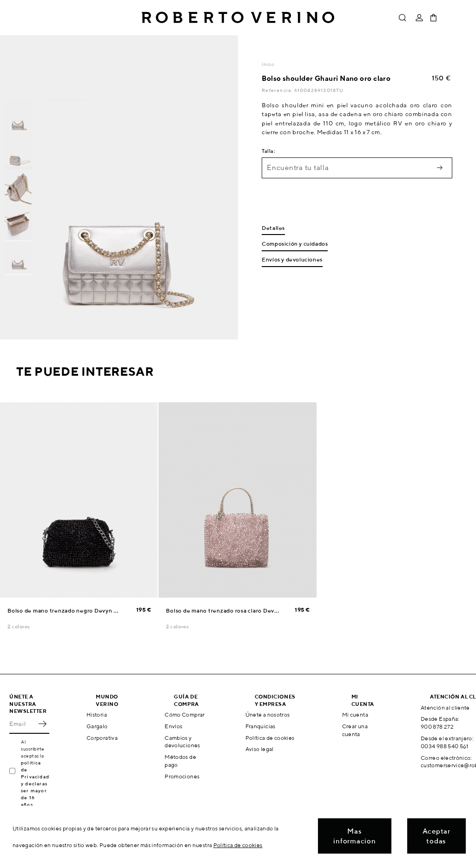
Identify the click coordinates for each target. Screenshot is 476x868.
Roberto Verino (238, 18)
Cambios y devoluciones (182, 742)
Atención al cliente (445, 708)
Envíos (173, 726)
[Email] (22, 724)
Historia (97, 715)
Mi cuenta (355, 715)
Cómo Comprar (185, 715)
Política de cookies (270, 738)
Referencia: (278, 90)
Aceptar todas (436, 836)
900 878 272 (437, 727)
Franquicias (261, 726)
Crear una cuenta (355, 730)
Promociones (182, 776)
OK (42, 724)
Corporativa (102, 738)
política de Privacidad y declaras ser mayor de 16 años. (35, 783)
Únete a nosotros (268, 715)
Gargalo (97, 726)
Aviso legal (260, 749)
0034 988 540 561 (445, 746)
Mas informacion (354, 836)
